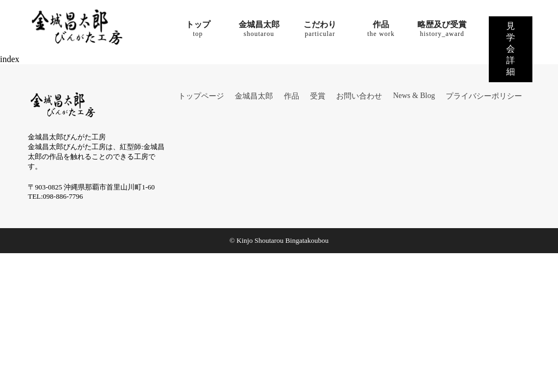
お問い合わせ (359, 96)
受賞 (318, 96)
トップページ (201, 96)
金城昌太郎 (254, 96)
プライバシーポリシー (484, 96)
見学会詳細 (511, 49)
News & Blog (414, 96)
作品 (292, 96)
